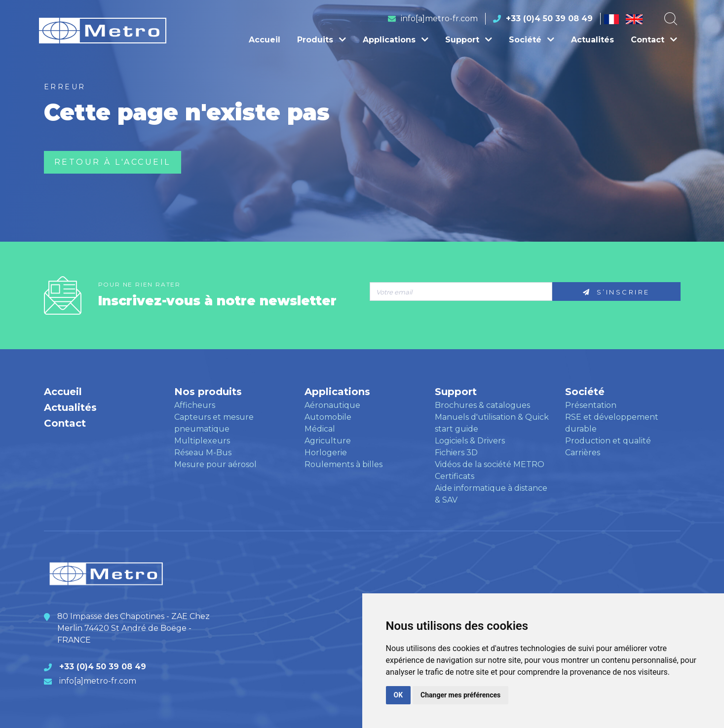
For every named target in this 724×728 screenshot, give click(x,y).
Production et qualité (608, 441)
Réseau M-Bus (203, 453)
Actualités (592, 40)
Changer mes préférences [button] (460, 695)
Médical (320, 429)
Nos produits (208, 392)
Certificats (455, 476)
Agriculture (328, 441)
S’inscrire (616, 292)
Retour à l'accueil (113, 162)
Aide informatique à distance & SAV (491, 494)
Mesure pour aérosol (215, 464)
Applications (396, 40)
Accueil (265, 40)
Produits (322, 40)
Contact (654, 40)
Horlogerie (326, 453)
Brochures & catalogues (482, 405)
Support (469, 40)
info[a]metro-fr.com (439, 18)
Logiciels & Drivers (470, 441)
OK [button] (399, 695)
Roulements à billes (343, 464)
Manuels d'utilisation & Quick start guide (492, 423)
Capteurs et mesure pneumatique (214, 423)
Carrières (583, 453)
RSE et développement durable (612, 423)
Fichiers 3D (456, 453)
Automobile (328, 417)
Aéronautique (332, 405)
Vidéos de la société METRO (490, 464)
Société (532, 40)
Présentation (591, 405)
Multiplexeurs (202, 441)
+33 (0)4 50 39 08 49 (549, 18)
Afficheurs (195, 405)
